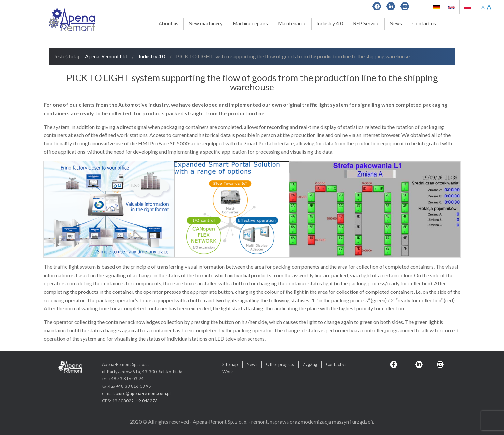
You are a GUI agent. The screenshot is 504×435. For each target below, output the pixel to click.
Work (228, 372)
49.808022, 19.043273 (135, 401)
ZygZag (310, 364)
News (396, 23)
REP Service (366, 23)
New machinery (206, 23)
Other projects (280, 364)
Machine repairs (250, 23)
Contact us (424, 23)
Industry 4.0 (330, 23)
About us (168, 23)
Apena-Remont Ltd (106, 56)
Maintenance (292, 23)
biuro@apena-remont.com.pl (143, 393)
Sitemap (230, 364)
